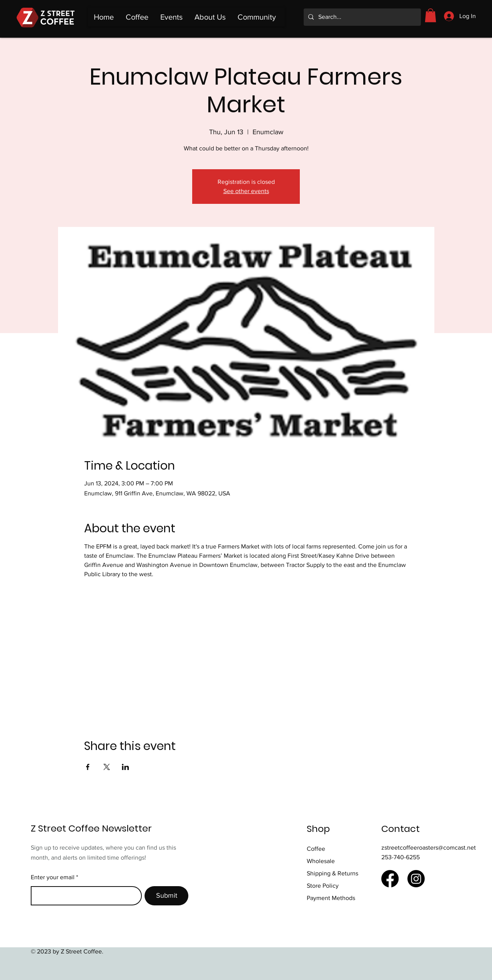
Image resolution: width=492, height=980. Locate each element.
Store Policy (323, 886)
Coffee (316, 849)
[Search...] (362, 17)
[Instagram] (416, 879)
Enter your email (53, 877)
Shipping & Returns (333, 873)
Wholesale (321, 861)
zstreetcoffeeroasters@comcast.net (429, 847)
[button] (430, 15)
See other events (246, 191)
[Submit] (166, 896)
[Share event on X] (107, 767)
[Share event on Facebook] (88, 767)
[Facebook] (390, 879)
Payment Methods (331, 898)
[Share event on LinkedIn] (125, 767)
